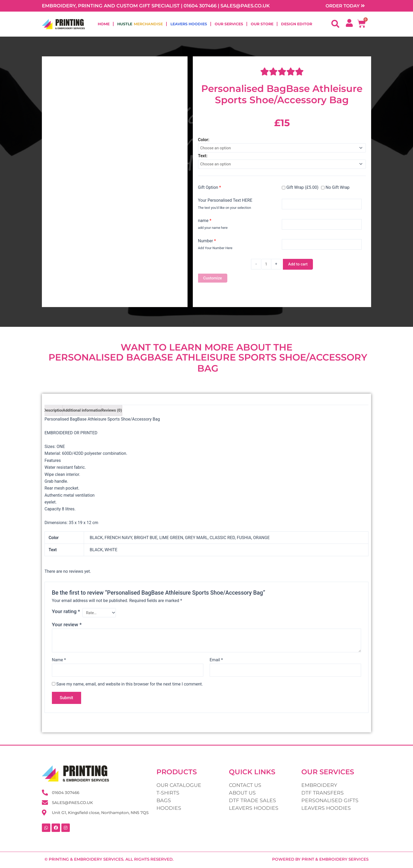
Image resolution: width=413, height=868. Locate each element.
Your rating (66, 615)
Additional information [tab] (85, 413)
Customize (213, 280)
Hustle (140, 25)
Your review (67, 628)
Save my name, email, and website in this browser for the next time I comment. (130, 689)
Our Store (262, 25)
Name (59, 664)
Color (203, 140)
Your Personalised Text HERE (225, 202)
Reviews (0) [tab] (117, 413)
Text (202, 157)
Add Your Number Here (215, 250)
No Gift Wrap (335, 189)
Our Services (229, 25)
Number (207, 242)
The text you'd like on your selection (225, 209)
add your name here (213, 230)
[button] (335, 25)
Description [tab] (54, 413)
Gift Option (210, 189)
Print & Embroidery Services (335, 859)
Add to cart (298, 266)
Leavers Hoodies (189, 25)
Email (216, 664)
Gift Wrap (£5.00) (300, 189)
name (205, 222)
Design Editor (297, 25)
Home (104, 25)
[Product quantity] (265, 266)
